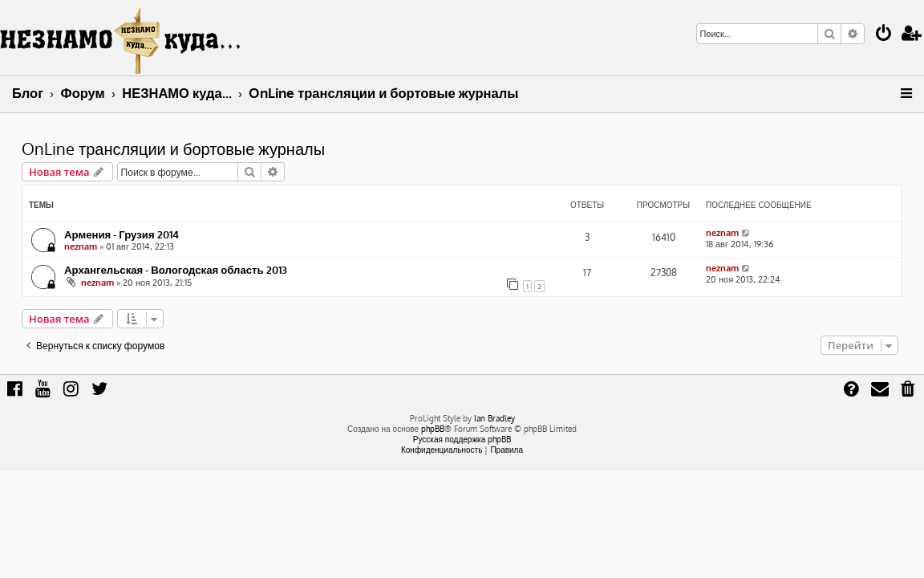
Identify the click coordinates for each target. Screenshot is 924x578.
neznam (81, 246)
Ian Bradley (494, 418)
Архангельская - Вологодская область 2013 (176, 269)
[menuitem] (884, 35)
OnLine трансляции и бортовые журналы (173, 149)
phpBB (433, 429)
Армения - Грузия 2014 (122, 234)
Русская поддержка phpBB (462, 439)
